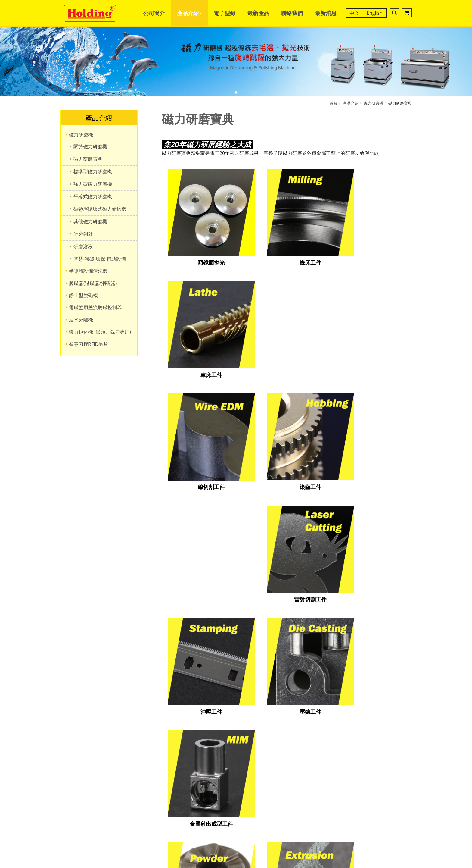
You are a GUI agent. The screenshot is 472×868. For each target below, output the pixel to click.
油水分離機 (81, 320)
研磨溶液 (83, 246)
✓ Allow (236, 707)
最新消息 (326, 13)
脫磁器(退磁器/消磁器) (93, 283)
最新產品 (258, 13)
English (375, 13)
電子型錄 (225, 13)
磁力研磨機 (373, 103)
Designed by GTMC (221, 684)
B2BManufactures (284, 684)
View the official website (251, 755)
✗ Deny (236, 714)
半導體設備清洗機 (88, 271)
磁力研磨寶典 (400, 103)
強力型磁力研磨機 (93, 184)
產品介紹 (189, 13)
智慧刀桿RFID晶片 (88, 344)
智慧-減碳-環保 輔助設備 (100, 259)
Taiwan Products (253, 684)
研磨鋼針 (83, 234)
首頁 (334, 103)
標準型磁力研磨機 (93, 171)
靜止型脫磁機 (83, 295)
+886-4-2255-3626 (234, 653)
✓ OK (324, 864)
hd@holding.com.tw (236, 662)
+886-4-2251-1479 (234, 644)
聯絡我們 (292, 13)
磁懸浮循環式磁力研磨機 (100, 209)
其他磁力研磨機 (90, 221)
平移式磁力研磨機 (93, 196)
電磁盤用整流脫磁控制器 (95, 307)
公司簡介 (154, 13)
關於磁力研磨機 (90, 146)
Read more (209, 755)
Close (236, 693)
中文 (354, 13)
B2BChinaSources (316, 684)
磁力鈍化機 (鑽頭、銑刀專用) (100, 332)
